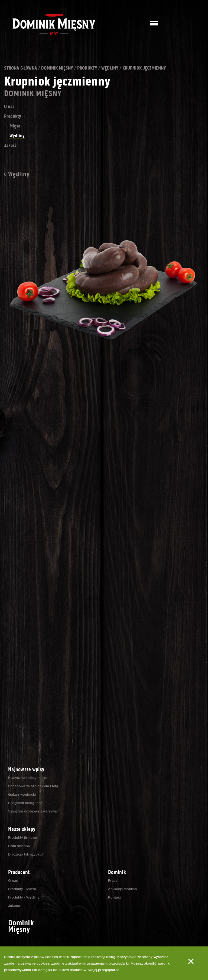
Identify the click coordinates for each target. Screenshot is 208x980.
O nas (11, 115)
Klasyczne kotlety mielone (30, 778)
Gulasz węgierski (22, 794)
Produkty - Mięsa (22, 889)
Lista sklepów (19, 846)
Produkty (111, 68)
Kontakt (114, 897)
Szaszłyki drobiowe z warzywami (36, 811)
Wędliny (140, 68)
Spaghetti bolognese (25, 803)
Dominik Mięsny (73, 68)
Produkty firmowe (23, 837)
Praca (113, 880)
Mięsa (16, 135)
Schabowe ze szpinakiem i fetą (34, 786)
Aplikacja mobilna (123, 889)
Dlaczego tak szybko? (27, 854)
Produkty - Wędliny (24, 897)
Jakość (12, 154)
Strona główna (26, 68)
